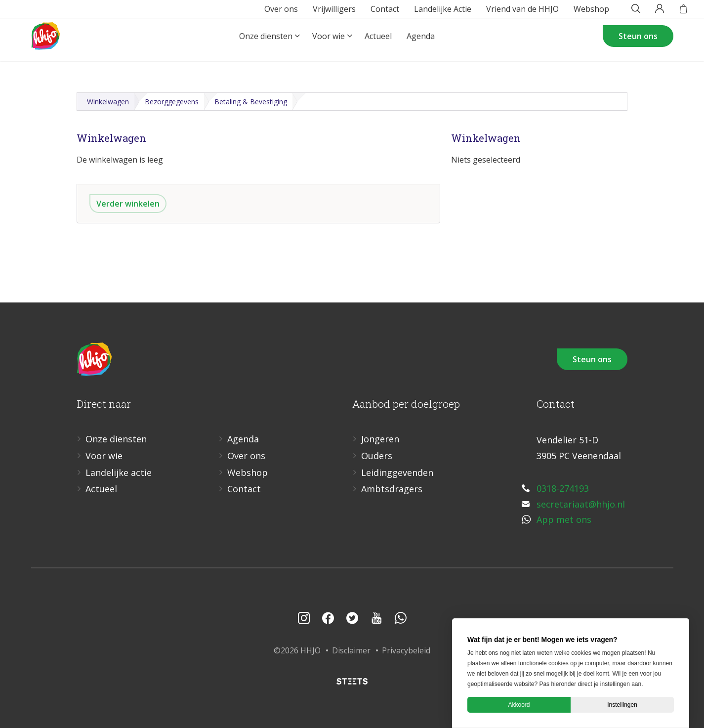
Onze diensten (266, 47)
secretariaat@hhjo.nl (581, 504)
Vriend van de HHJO (507, 12)
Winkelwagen (108, 102)
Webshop (576, 12)
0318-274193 (563, 488)
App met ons (564, 519)
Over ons (266, 12)
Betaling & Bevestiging (251, 102)
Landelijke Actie (427, 12)
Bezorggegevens (172, 102)
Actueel (378, 47)
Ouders (377, 456)
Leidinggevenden (397, 472)
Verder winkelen (128, 204)
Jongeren (380, 439)
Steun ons (638, 47)
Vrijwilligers (319, 12)
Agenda (421, 47)
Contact (370, 12)
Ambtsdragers (392, 489)
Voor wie (329, 47)
